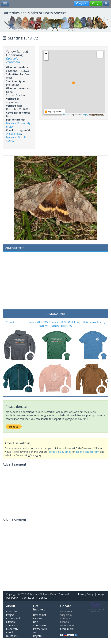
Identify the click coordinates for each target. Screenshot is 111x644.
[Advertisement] (55, 279)
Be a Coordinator (40, 624)
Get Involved (39, 608)
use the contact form (87, 452)
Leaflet (66, 115)
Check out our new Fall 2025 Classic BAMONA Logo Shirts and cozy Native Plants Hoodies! (55, 324)
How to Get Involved (40, 617)
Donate (43, 598)
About (11, 606)
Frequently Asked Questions (12, 632)
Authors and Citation (13, 620)
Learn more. (67, 629)
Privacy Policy (86, 594)
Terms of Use (66, 594)
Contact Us (28, 598)
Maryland (11, 137)
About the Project (12, 613)
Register (38, 636)
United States (14, 134)
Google (84, 115)
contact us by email (60, 452)
